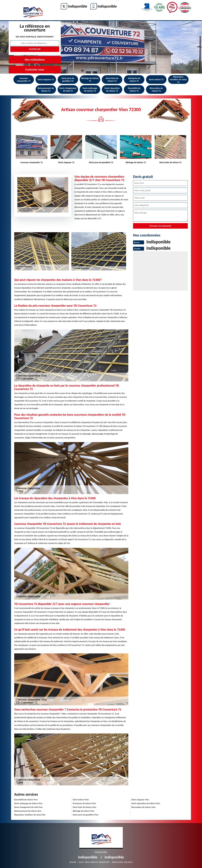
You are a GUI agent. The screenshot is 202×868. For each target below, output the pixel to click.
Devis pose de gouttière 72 (68, 80)
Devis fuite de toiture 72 (112, 80)
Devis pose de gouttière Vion (86, 815)
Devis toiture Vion (81, 800)
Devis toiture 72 (156, 80)
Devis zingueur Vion (140, 800)
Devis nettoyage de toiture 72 (90, 90)
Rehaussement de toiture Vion (28, 811)
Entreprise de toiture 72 (134, 80)
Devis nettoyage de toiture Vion (28, 803)
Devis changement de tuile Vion (28, 807)
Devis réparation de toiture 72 (112, 90)
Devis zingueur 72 (46, 80)
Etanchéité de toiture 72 (134, 90)
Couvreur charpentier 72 (24, 80)
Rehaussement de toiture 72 (46, 90)
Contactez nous (35, 69)
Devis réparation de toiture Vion (146, 803)
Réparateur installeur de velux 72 (178, 80)
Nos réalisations (35, 60)
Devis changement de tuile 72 (68, 90)
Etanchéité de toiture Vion (26, 800)
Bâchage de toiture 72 (90, 80)
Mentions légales (122, 862)
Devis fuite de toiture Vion (85, 807)
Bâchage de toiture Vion (83, 811)
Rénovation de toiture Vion (144, 807)
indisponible (78, 6)
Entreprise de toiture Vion (84, 803)
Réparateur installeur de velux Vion (30, 815)
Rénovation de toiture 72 (156, 90)
